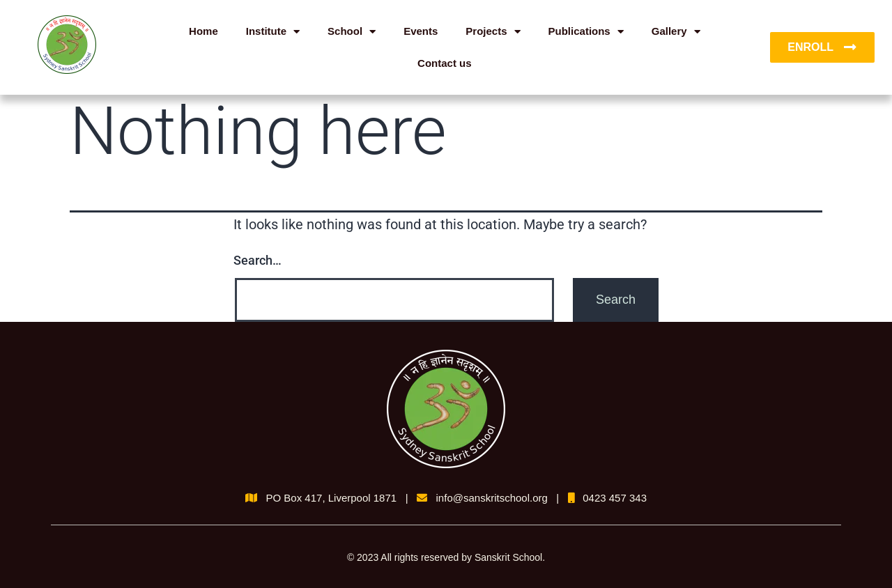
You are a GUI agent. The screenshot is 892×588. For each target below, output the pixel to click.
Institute (273, 32)
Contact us (445, 63)
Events (421, 31)
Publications (586, 32)
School (352, 32)
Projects (493, 32)
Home (203, 31)
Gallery (676, 32)
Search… (257, 260)
